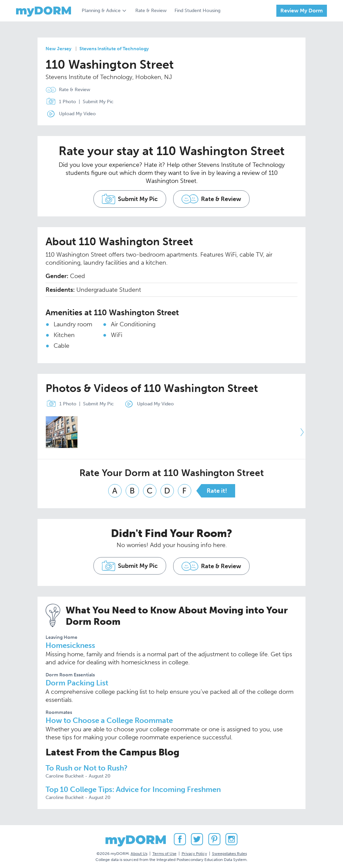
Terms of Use (164, 851)
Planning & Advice (101, 11)
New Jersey (58, 49)
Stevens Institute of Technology (114, 49)
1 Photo (59, 102)
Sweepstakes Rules (229, 851)
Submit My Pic (98, 102)
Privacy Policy (194, 851)
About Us (139, 851)
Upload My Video (77, 114)
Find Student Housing (197, 11)
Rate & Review (151, 11)
